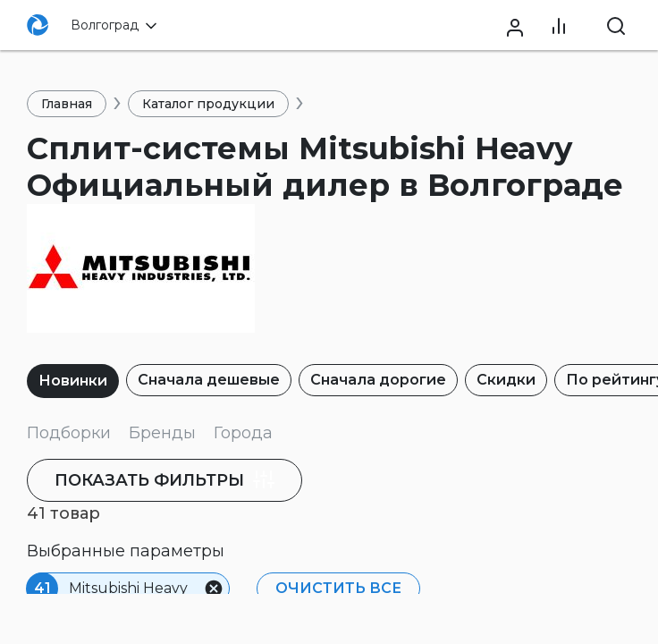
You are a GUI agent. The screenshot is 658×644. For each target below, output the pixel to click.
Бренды (162, 433)
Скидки (506, 380)
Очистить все (337, 588)
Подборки (69, 433)
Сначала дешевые (209, 380)
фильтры (169, 479)
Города (243, 433)
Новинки (73, 381)
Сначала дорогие (378, 380)
